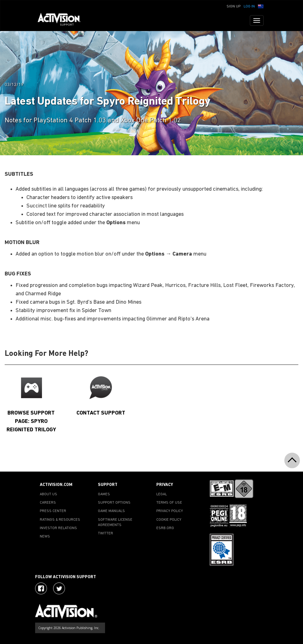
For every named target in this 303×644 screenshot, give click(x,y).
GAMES (104, 494)
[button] (261, 6)
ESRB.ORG (165, 528)
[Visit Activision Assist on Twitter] (59, 588)
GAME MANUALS (111, 511)
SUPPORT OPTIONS (114, 503)
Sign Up (234, 7)
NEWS (45, 537)
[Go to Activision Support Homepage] (62, 20)
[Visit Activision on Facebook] (41, 588)
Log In (249, 7)
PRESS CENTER (53, 511)
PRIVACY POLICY (170, 511)
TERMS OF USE (169, 503)
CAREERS (48, 503)
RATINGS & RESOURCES (60, 520)
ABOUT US (48, 494)
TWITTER (106, 533)
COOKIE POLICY (169, 520)
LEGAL (162, 494)
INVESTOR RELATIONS (58, 528)
